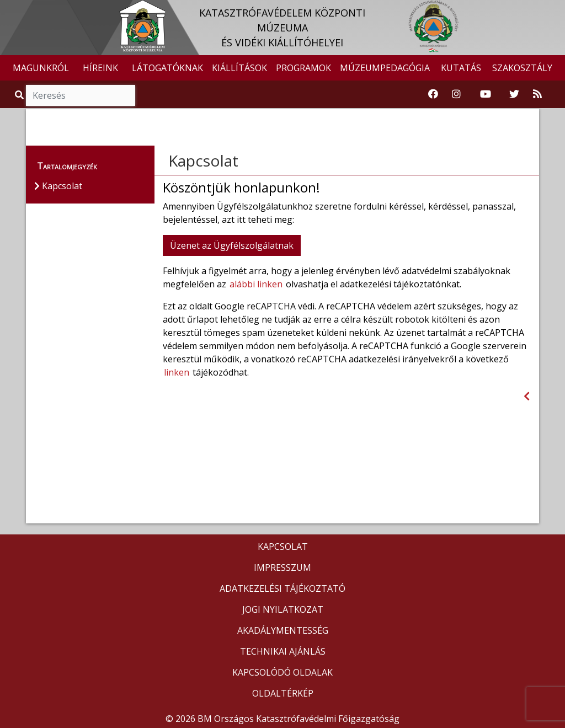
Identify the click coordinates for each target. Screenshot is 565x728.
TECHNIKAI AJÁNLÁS (283, 651)
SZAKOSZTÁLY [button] (522, 68)
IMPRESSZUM (282, 568)
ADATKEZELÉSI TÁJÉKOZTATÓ (282, 588)
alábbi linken (256, 284)
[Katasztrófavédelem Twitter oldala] (514, 94)
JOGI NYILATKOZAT (283, 609)
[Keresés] (81, 95)
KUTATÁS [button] (461, 68)
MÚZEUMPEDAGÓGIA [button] (385, 68)
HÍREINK (100, 68)
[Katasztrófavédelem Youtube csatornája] (486, 94)
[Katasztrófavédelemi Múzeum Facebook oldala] (433, 94)
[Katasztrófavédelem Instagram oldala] (456, 94)
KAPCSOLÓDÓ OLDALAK (282, 672)
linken (177, 372)
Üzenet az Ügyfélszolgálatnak (232, 245)
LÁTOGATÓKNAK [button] (167, 68)
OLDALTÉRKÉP (283, 693)
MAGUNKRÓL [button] (41, 68)
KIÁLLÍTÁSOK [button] (239, 68)
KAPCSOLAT (283, 547)
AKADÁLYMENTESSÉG (283, 630)
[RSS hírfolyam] (537, 94)
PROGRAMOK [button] (303, 68)
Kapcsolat (203, 160)
